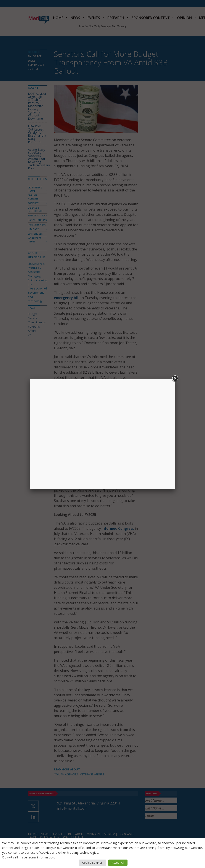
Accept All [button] (118, 863)
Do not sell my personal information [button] (28, 857)
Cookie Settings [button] (92, 863)
